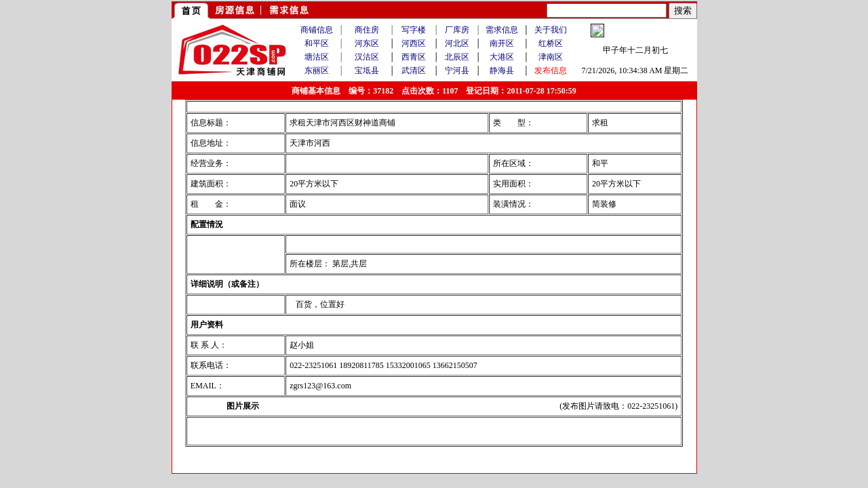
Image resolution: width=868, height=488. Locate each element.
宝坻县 (367, 70)
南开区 (502, 43)
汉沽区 (367, 57)
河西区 (414, 43)
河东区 (367, 43)
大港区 (502, 57)
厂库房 (457, 30)
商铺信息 (317, 30)
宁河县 (457, 70)
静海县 (502, 70)
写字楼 (414, 30)
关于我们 (551, 30)
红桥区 (551, 43)
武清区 (414, 70)
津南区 (551, 57)
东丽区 (317, 70)
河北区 (457, 43)
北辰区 (457, 57)
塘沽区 (317, 57)
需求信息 (502, 30)
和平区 (317, 43)
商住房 (367, 30)
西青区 (414, 57)
